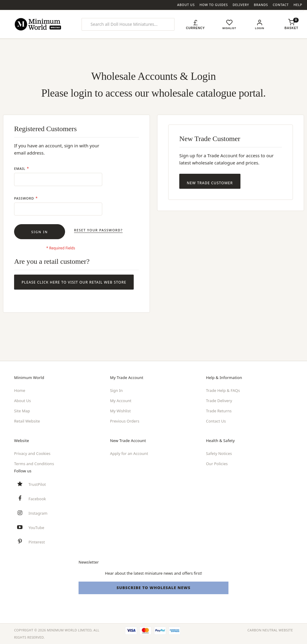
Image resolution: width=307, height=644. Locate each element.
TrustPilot (37, 484)
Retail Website (27, 421)
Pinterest (37, 542)
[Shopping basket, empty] (291, 28)
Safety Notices (219, 453)
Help (298, 5)
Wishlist (230, 28)
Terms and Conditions (34, 464)
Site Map (22, 411)
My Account (121, 401)
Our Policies (217, 464)
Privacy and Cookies (32, 453)
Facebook (37, 499)
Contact (281, 5)
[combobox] (128, 24)
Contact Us (216, 421)
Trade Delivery (219, 401)
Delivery (241, 5)
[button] (195, 24)
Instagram (38, 513)
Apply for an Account (129, 453)
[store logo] (39, 24)
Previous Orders (125, 421)
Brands (261, 5)
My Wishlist (120, 411)
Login (261, 28)
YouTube (36, 528)
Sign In (116, 390)
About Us (186, 5)
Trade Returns (219, 411)
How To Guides (214, 5)
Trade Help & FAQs (223, 390)
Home (20, 390)
